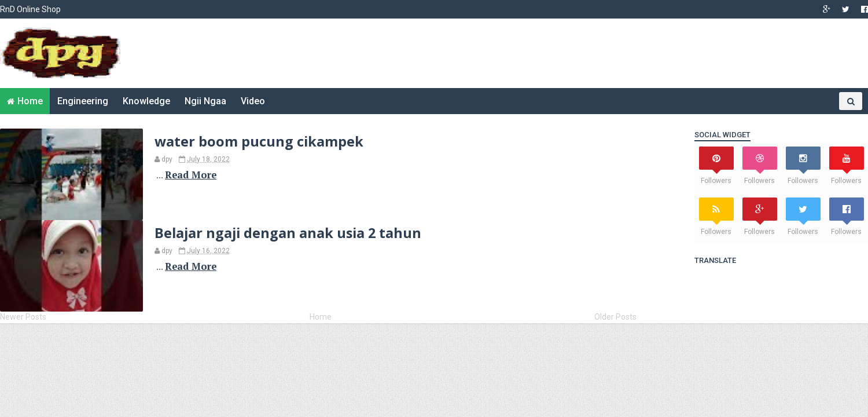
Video (253, 101)
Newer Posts (23, 317)
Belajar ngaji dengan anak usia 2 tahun (288, 233)
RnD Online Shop (30, 9)
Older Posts (615, 317)
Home (30, 101)
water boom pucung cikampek (259, 141)
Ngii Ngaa (205, 101)
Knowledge (146, 101)
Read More (191, 175)
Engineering (83, 101)
